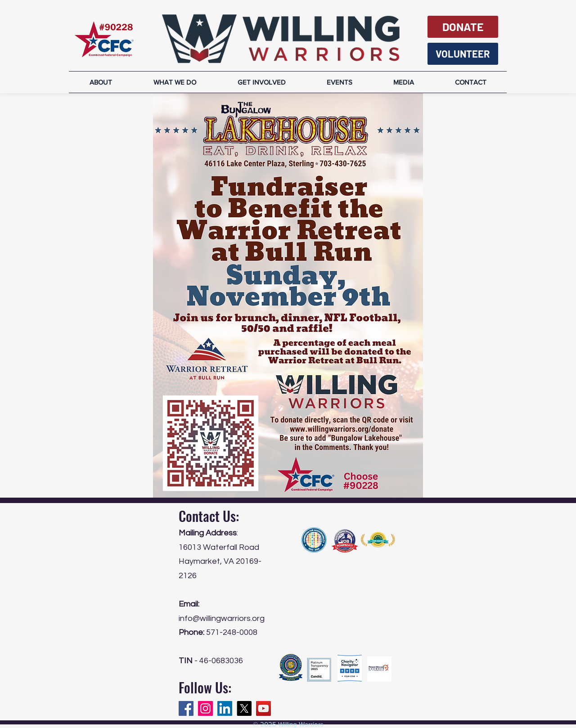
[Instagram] (205, 708)
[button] (403, 82)
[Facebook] (186, 708)
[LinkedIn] (225, 708)
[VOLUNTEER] (463, 54)
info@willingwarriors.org (222, 618)
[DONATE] (463, 27)
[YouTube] (263, 708)
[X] (244, 708)
